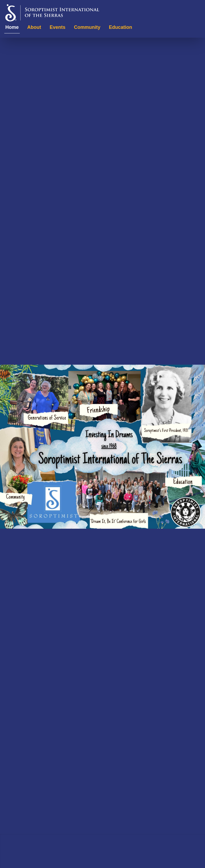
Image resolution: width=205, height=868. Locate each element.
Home (12, 27)
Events (58, 27)
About (34, 27)
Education (121, 27)
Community (87, 27)
